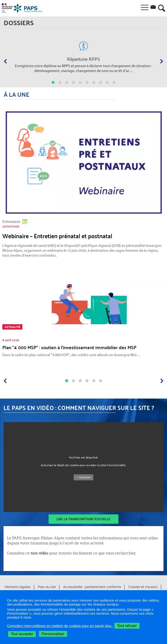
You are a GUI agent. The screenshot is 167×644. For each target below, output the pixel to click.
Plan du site (47, 587)
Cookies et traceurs (143, 587)
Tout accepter (22, 634)
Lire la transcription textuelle (83, 519)
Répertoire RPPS (83, 59)
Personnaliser (53, 634)
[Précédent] (7, 61)
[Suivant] (160, 61)
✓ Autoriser (83, 477)
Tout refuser (127, 626)
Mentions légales (18, 587)
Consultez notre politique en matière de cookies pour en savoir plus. (60, 626)
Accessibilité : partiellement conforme (92, 587)
